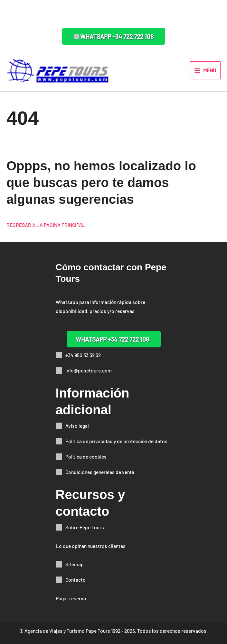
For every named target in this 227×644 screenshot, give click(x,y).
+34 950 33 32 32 (83, 355)
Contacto (76, 580)
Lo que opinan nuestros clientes (91, 546)
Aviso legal (77, 426)
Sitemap (75, 564)
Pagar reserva (71, 598)
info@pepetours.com (89, 370)
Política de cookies (86, 456)
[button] (114, 36)
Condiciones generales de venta (100, 472)
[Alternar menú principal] (205, 70)
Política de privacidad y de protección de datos (116, 441)
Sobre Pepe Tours (85, 527)
